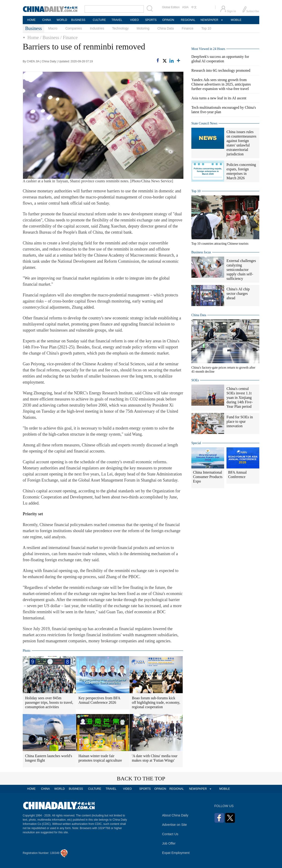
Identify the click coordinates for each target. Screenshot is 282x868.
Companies (74, 28)
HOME (31, 20)
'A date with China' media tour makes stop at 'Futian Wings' (155, 758)
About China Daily (175, 815)
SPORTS (151, 20)
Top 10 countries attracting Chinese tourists (220, 244)
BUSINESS (78, 20)
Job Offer (169, 843)
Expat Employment (176, 853)
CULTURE (99, 20)
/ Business (50, 37)
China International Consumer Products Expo (208, 477)
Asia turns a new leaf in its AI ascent (219, 98)
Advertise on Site (174, 825)
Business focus (201, 252)
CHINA (46, 20)
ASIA (185, 7)
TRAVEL (117, 20)
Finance (188, 28)
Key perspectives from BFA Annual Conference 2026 (99, 700)
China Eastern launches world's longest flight (49, 758)
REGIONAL (188, 20)
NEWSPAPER (209, 20)
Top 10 (206, 28)
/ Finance (69, 37)
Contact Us (170, 834)
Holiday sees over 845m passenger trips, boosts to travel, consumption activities (49, 702)
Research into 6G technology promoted (221, 70)
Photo (27, 651)
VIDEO (134, 20)
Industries (97, 28)
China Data (166, 28)
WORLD (62, 20)
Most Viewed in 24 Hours (208, 49)
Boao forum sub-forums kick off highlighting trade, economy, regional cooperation (156, 702)
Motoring (143, 28)
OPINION (168, 20)
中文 (194, 7)
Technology (120, 28)
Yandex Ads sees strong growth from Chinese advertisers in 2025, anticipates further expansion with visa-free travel (221, 84)
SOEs (195, 380)
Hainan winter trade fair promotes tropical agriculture (100, 758)
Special (196, 443)
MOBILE (236, 20)
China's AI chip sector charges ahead (238, 294)
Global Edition (171, 7)
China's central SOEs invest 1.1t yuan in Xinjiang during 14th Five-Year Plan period (240, 398)
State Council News (204, 123)
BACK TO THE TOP (141, 778)
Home (33, 37)
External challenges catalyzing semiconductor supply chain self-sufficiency (241, 270)
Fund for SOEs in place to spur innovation (240, 421)
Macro (53, 28)
